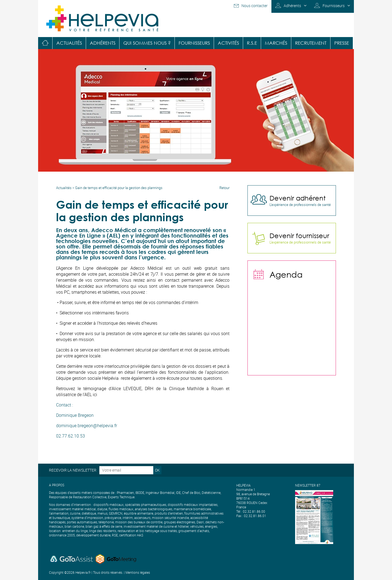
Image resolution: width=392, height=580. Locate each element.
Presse (342, 43)
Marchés (276, 43)
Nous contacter (255, 6)
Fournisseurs (334, 6)
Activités (228, 43)
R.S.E (252, 43)
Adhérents (292, 6)
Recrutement (311, 43)
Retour (224, 188)
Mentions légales (138, 572)
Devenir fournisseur (299, 235)
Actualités (69, 43)
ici (95, 394)
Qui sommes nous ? (147, 43)
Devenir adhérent (298, 198)
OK (157, 470)
